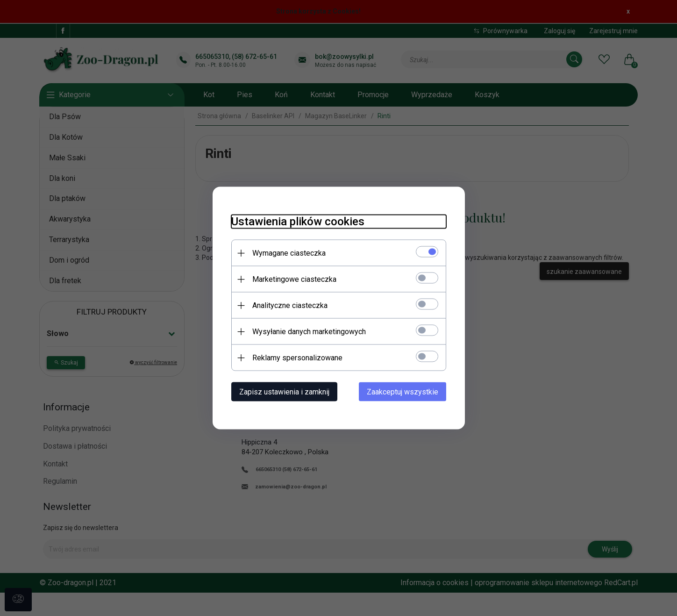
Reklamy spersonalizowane (297, 358)
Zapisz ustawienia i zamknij (284, 392)
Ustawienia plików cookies (298, 222)
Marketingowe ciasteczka (294, 279)
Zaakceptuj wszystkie (403, 392)
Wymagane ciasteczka (289, 253)
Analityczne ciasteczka (290, 305)
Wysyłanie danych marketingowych (309, 332)
